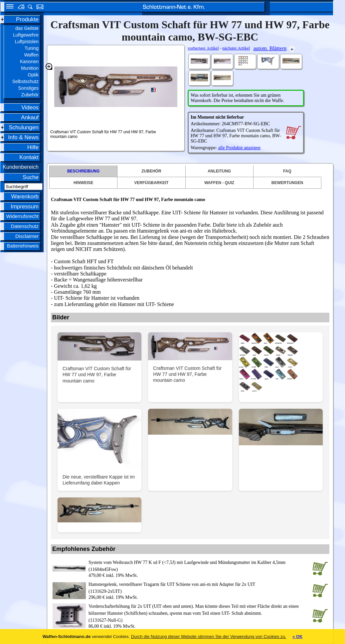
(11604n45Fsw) (199, 565)
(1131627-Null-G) (199, 613)
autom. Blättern (270, 48)
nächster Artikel (236, 48)
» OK (297, 637)
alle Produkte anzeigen (239, 148)
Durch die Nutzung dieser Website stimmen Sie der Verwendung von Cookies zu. (209, 637)
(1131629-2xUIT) (199, 587)
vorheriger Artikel (203, 48)
